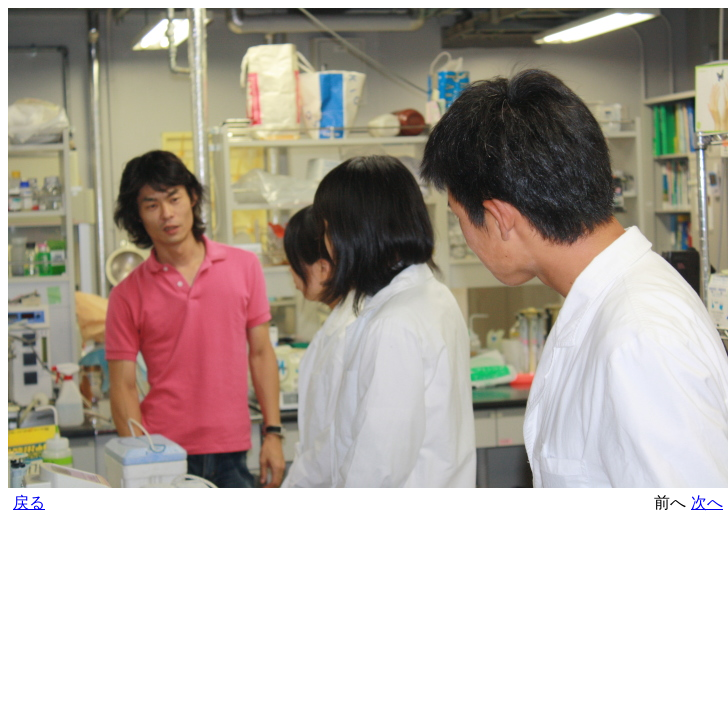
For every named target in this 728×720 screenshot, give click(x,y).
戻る (29, 502)
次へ (707, 502)
